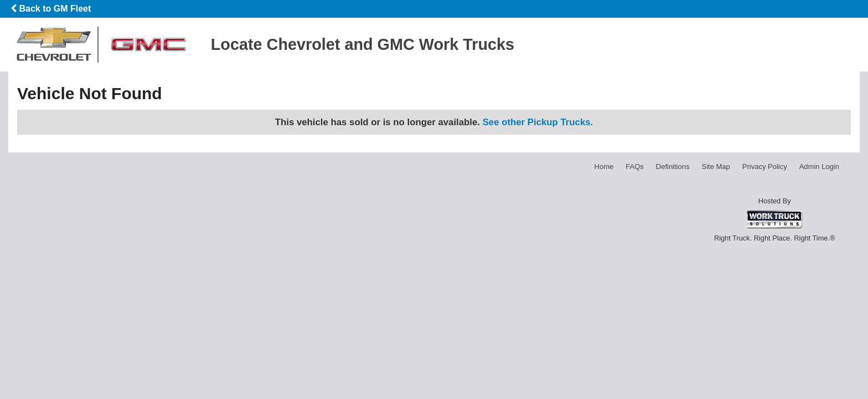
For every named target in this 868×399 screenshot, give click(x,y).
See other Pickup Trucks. (538, 122)
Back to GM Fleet (51, 9)
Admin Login (819, 167)
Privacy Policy (765, 167)
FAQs (635, 167)
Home (604, 167)
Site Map (715, 167)
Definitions (673, 167)
